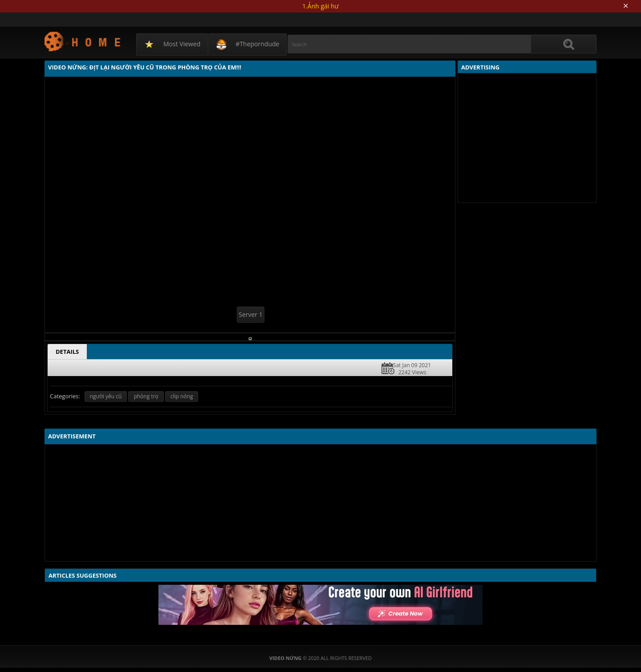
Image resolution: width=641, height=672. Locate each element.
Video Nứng (83, 41)
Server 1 (250, 314)
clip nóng (182, 396)
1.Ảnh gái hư (320, 6)
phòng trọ (146, 396)
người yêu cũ (106, 396)
